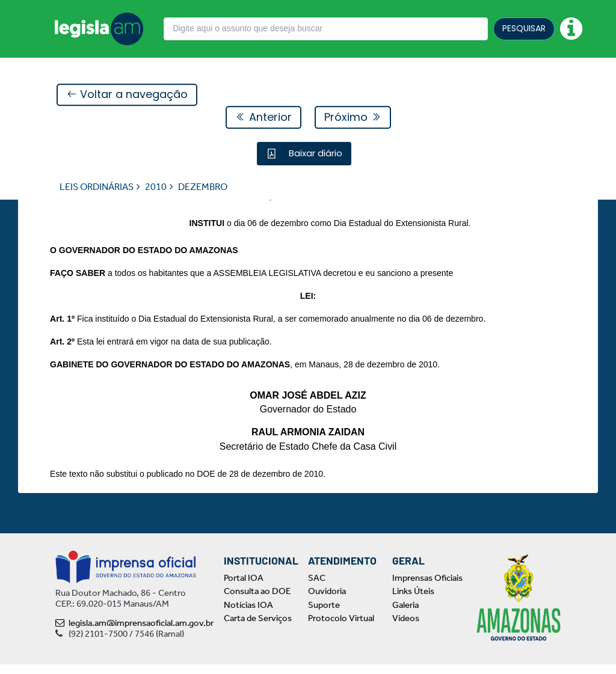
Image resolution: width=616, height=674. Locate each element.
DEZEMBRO (203, 187)
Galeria (405, 614)
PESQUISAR (524, 28)
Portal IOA (244, 587)
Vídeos (406, 628)
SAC (317, 587)
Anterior (263, 118)
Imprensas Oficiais (427, 587)
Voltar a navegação (127, 95)
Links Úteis (413, 601)
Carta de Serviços (258, 628)
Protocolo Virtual (341, 628)
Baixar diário (314, 154)
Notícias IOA (248, 614)
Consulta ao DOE (257, 601)
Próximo (353, 118)
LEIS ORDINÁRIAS (97, 187)
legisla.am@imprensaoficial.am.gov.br (134, 633)
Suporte (324, 614)
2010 (156, 187)
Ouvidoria (327, 601)
